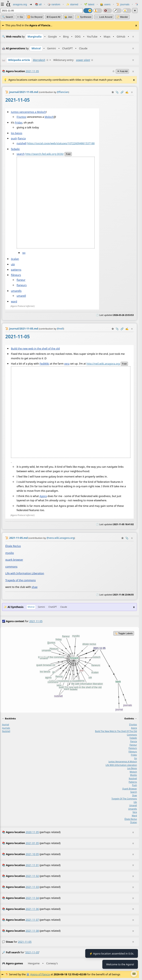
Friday (19, 122)
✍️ (127, 92)
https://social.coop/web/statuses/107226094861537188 (61, 143)
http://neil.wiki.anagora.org (103, 364)
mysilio (10, 553)
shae (35, 587)
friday (134, 755)
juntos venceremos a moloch (123, 762)
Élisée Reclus (13, 546)
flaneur (21, 280)
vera (67, 364)
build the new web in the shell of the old (116, 731)
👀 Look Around (104, 17)
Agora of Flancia (40, 974)
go (24, 253)
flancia (22, 138)
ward (14, 301)
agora (134, 728)
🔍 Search (8, 17)
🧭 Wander (122, 17)
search (21, 154)
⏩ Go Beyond (35, 17)
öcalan (15, 259)
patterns (16, 269)
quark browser (14, 560)
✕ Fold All (122, 71)
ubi (13, 264)
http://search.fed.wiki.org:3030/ (44, 154)
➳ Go (20, 17)
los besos (17, 133)
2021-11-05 (25, 942)
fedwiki (15, 149)
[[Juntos (21, 117)
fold (68, 154)
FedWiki (44, 364)
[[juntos (133, 724)
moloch (133, 772)
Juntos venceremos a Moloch (28, 112)
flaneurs (22, 285)
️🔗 (122, 92)
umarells (16, 291)
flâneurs (16, 275)
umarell (21, 296)
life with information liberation (121, 765)
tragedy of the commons (124, 799)
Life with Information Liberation (25, 573)
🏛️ (28, 974)
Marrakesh (39, 60)
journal (5, 724)
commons (11, 566)
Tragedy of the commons (21, 580)
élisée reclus (131, 819)
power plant (83, 60)
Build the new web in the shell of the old (35, 348)
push (14, 138)
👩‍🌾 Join (68, 17)
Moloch (49, 117)
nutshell (22, 143)
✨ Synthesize (84, 17)
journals (6, 728)
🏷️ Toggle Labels (124, 633)
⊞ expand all (54, 17)
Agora (43, 496)
